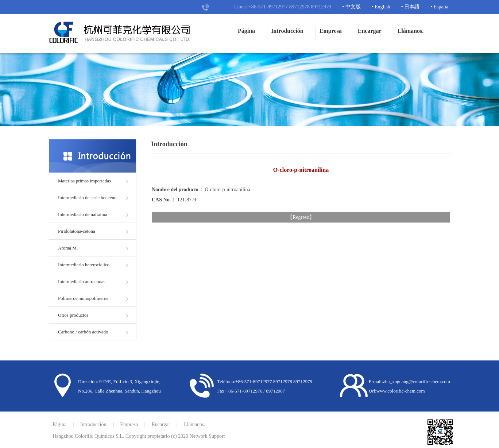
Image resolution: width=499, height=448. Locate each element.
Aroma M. (68, 248)
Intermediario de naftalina (83, 214)
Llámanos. (411, 31)
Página (246, 31)
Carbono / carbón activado (83, 332)
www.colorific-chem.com (401, 391)
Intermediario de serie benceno (87, 198)
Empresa (331, 31)
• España (439, 7)
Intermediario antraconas (82, 281)
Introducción (287, 31)
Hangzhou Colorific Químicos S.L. (88, 436)
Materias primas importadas (84, 181)
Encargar (370, 31)
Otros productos (73, 315)
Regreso (301, 217)
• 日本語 (410, 7)
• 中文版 (351, 7)
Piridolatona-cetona (77, 231)
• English (381, 7)
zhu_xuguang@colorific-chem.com (417, 381)
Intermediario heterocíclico (84, 265)
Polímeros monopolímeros (83, 298)
